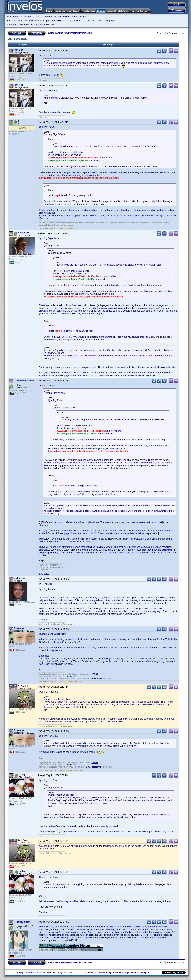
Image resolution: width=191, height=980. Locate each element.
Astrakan (19, 628)
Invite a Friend (138, 973)
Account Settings (121, 973)
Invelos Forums (55, 33)
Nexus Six (23, 233)
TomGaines (23, 922)
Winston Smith (26, 381)
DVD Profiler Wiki (94, 678)
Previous (172, 33)
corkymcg (19, 578)
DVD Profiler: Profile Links (79, 33)
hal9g (22, 775)
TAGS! (95, 674)
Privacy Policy (105, 973)
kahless (19, 50)
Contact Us (91, 973)
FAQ (148, 973)
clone (69, 676)
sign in (44, 25)
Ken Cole (23, 686)
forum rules (64, 17)
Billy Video (44, 574)
